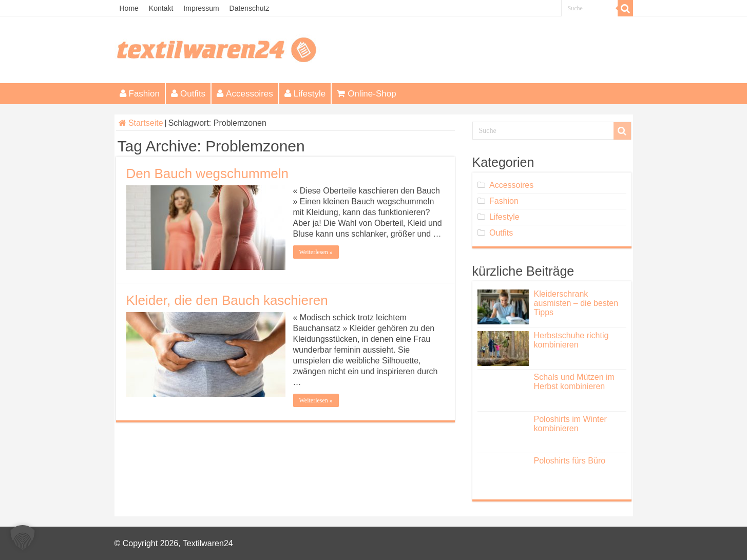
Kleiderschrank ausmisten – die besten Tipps (576, 303)
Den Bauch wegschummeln (208, 173)
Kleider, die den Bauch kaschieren (227, 300)
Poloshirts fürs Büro (570, 461)
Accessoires (245, 94)
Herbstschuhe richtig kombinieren (571, 340)
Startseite (141, 123)
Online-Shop (367, 94)
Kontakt (161, 8)
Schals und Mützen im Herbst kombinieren (574, 382)
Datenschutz (250, 8)
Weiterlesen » (316, 252)
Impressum (201, 8)
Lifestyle (305, 94)
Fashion (140, 94)
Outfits (188, 94)
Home (129, 8)
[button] (23, 537)
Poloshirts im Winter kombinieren (570, 424)
